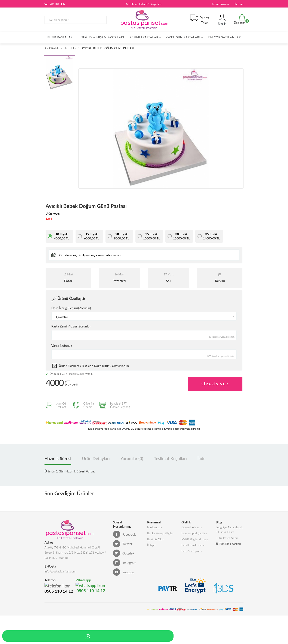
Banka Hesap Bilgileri (161, 533)
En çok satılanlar (225, 38)
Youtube (124, 571)
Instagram (125, 562)
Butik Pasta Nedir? (227, 538)
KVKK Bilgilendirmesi (195, 540)
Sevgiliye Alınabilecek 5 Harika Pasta (229, 529)
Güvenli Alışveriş (192, 527)
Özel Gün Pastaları (183, 38)
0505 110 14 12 (55, 4)
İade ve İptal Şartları (194, 533)
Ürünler (70, 48)
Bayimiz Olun (156, 540)
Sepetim (239, 19)
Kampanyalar (220, 4)
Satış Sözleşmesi (192, 552)
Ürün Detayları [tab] (96, 458)
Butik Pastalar (60, 38)
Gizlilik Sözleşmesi (193, 546)
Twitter (123, 543)
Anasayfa (52, 48)
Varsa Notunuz (62, 345)
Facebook (124, 534)
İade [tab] (201, 458)
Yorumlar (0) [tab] (132, 458)
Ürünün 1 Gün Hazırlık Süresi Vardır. (69, 374)
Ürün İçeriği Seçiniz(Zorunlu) (71, 308)
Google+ (124, 553)
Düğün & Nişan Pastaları (102, 38)
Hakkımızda (155, 527)
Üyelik (222, 19)
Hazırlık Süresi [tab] (58, 458)
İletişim (239, 4)
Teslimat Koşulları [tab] (170, 458)
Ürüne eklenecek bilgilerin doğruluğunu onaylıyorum (94, 366)
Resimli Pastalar (144, 38)
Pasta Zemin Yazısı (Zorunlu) (71, 326)
